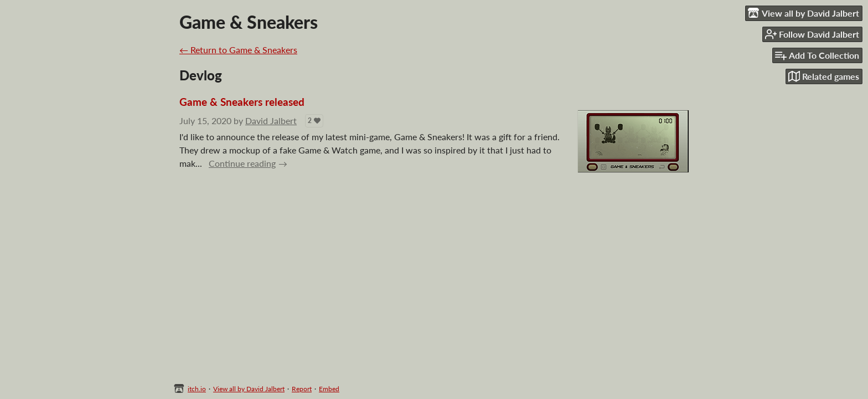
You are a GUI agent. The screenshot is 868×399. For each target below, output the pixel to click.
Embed (329, 389)
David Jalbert (271, 121)
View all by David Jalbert (249, 389)
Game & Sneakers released (242, 102)
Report (302, 389)
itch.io (197, 389)
